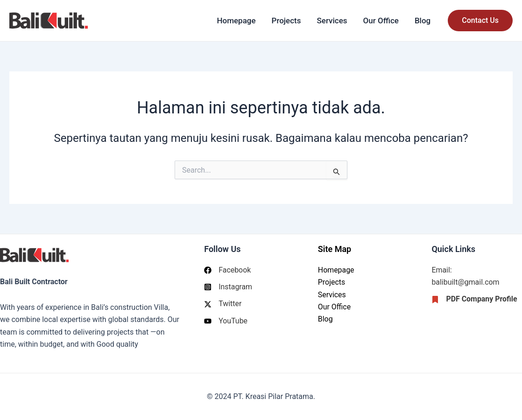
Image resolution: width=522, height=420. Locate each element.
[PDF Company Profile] (474, 300)
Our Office (381, 21)
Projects (286, 21)
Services (332, 21)
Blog (423, 21)
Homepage (236, 21)
